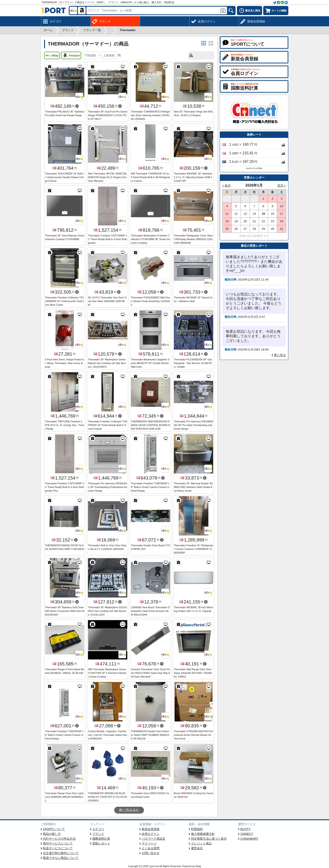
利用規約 (197, 829)
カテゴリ (98, 829)
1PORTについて (54, 829)
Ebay (198, 866)
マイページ (149, 843)
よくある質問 (151, 848)
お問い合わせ (151, 853)
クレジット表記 (201, 843)
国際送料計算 (101, 839)
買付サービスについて (58, 843)
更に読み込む (129, 810)
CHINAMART (249, 839)
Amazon (71, 56)
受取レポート (101, 843)
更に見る (280, 355)
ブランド (98, 834)
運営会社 (197, 848)
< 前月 (227, 186)
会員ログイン (151, 834)
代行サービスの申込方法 (59, 839)
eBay (52, 56)
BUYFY (245, 829)
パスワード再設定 (154, 839)
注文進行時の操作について (61, 853)
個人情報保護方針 (203, 834)
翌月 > (282, 186)
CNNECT (247, 834)
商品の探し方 (52, 834)
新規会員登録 (151, 829)
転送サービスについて (58, 848)
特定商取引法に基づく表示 (209, 839)
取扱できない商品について (61, 858)
